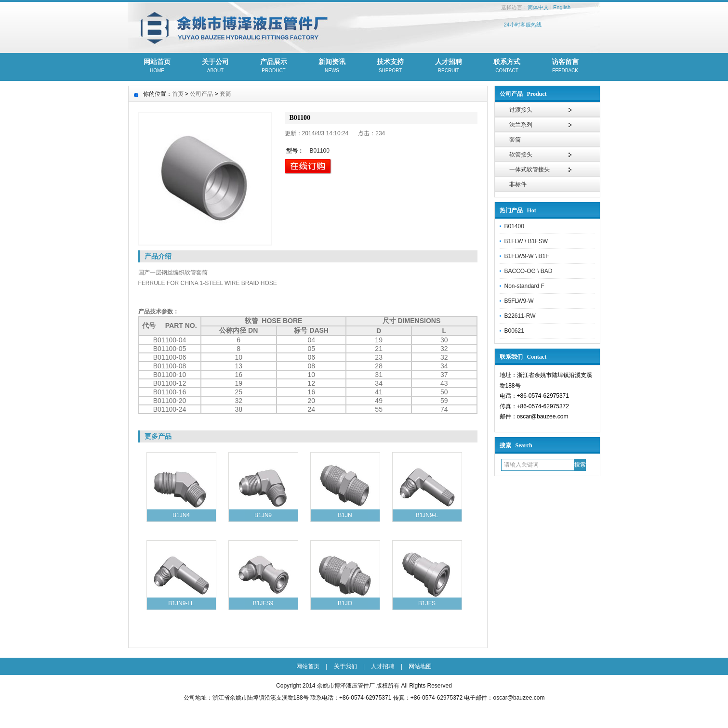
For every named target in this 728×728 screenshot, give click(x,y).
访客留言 (565, 66)
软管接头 (521, 155)
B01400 (514, 226)
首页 (178, 94)
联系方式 (507, 66)
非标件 (518, 184)
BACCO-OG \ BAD (529, 271)
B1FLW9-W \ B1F (527, 256)
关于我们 (345, 666)
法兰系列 (521, 125)
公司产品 (201, 94)
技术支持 (390, 66)
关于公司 (216, 66)
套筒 (515, 140)
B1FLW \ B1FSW (526, 241)
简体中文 (538, 7)
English (562, 7)
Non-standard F (524, 286)
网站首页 (157, 66)
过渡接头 (521, 110)
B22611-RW (520, 316)
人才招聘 (449, 66)
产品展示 (274, 66)
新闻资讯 (332, 66)
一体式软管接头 (529, 169)
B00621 (514, 331)
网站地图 (420, 666)
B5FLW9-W (519, 301)
